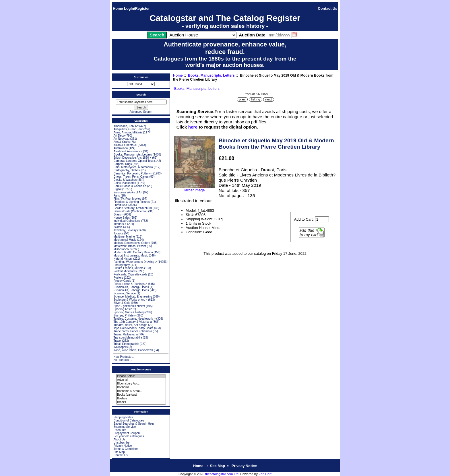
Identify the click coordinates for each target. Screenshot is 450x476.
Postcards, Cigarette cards (130, 274)
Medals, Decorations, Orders (132, 243)
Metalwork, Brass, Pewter (130, 246)
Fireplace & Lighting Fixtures (132, 202)
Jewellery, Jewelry (125, 230)
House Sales (122, 218)
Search (141, 95)
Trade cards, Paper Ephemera (133, 331)
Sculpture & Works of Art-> (130, 300)
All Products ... (123, 360)
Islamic (118, 227)
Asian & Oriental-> (125, 145)
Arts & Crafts (122, 142)
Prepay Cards (122, 281)
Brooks (141, 402)
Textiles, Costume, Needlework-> (134, 319)
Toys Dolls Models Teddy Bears (133, 328)
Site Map (119, 452)
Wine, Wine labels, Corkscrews (133, 350)
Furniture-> (120, 205)
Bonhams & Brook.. (141, 391)
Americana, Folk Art (126, 126)
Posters (118, 278)
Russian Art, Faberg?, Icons (131, 287)
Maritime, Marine (124, 237)
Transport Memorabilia (128, 338)
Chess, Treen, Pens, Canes (131, 177)
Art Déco (119, 136)
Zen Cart (265, 474)
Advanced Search (141, 112)
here (193, 127)
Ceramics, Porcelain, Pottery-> (133, 173)
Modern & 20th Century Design (133, 252)
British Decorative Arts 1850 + (132, 158)
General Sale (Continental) (130, 211)
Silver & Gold (122, 303)
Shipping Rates (123, 417)
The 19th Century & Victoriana (133, 322)
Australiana (121, 148)
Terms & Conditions (126, 449)
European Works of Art (128, 192)
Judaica (118, 233)
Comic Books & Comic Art (130, 186)
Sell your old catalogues (129, 436)
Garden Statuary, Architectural (132, 208)
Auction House (141, 369)
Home (118, 8)
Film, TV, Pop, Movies (127, 199)
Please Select (141, 376)
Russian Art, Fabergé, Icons (131, 290)
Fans (117, 196)
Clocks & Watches (125, 180)
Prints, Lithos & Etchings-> (130, 284)
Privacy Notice (123, 446)
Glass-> (118, 214)
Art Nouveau (121, 139)
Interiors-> (120, 224)
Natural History (123, 259)
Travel (117, 341)
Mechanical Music (125, 240)
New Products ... (124, 357)
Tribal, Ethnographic (126, 344)
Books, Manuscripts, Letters (211, 75)
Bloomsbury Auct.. (141, 384)
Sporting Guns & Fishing (129, 312)
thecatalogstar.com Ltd (222, 474)
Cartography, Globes (127, 170)
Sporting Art (121, 309)
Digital (117, 189)
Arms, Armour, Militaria (128, 132)
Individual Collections (127, 221)
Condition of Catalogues (129, 420)
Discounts (120, 430)
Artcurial (141, 380)
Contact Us (328, 8)
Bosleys (141, 399)
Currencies (141, 77)
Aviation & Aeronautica (128, 151)
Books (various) (141, 395)
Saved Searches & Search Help (134, 424)
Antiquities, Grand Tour (128, 129)
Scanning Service (125, 293)
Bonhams (141, 387)
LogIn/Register (137, 8)
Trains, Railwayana (126, 334)
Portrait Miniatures (125, 271)
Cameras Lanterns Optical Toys (133, 161)
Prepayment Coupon (127, 433)
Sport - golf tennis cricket (129, 306)
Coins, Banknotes (125, 183)
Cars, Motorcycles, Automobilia (133, 167)
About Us (119, 439)
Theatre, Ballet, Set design (130, 325)
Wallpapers (121, 347)
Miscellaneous (122, 249)
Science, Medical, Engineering (133, 297)
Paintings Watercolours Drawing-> (135, 262)
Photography (122, 265)
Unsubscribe (121, 443)
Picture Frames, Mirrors (128, 268)
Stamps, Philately (124, 315)
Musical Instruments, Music (131, 256)
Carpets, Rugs (123, 164)
